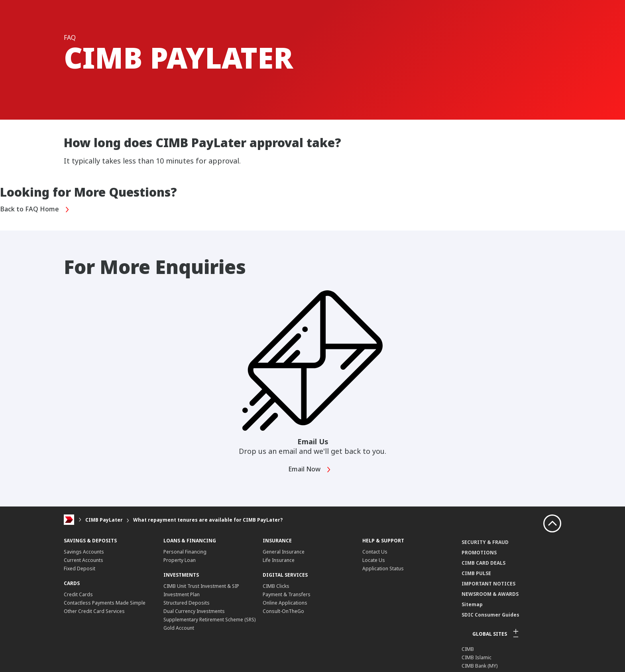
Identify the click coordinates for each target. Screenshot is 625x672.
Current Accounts (84, 560)
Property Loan (180, 560)
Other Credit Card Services (94, 611)
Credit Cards (78, 594)
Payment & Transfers (287, 594)
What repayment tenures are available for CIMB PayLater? (208, 519)
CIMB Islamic (477, 657)
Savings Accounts (84, 551)
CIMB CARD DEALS (483, 563)
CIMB (468, 649)
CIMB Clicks (276, 586)
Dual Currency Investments (194, 611)
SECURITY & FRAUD (485, 542)
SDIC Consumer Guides (490, 614)
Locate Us (374, 560)
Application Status (383, 568)
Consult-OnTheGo (283, 611)
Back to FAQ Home (38, 210)
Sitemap (472, 604)
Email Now (312, 469)
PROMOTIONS (479, 552)
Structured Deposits (187, 602)
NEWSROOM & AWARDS (490, 594)
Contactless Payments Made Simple (105, 602)
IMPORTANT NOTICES (488, 583)
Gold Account (179, 628)
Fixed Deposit (80, 568)
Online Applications (285, 602)
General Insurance (284, 551)
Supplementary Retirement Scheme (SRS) (209, 619)
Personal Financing (185, 551)
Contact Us (375, 551)
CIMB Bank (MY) (480, 665)
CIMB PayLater (104, 519)
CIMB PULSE (476, 573)
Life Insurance (279, 560)
